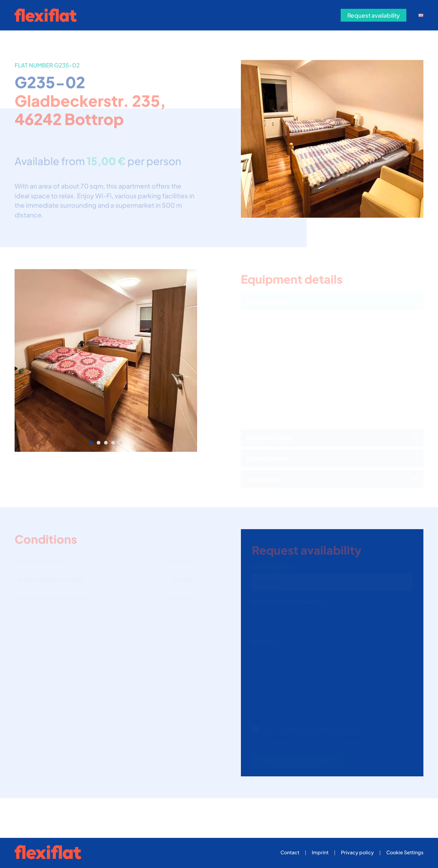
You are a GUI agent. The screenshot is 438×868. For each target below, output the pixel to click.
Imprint (320, 852)
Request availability (374, 15)
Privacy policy (357, 852)
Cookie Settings (405, 852)
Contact (290, 852)
